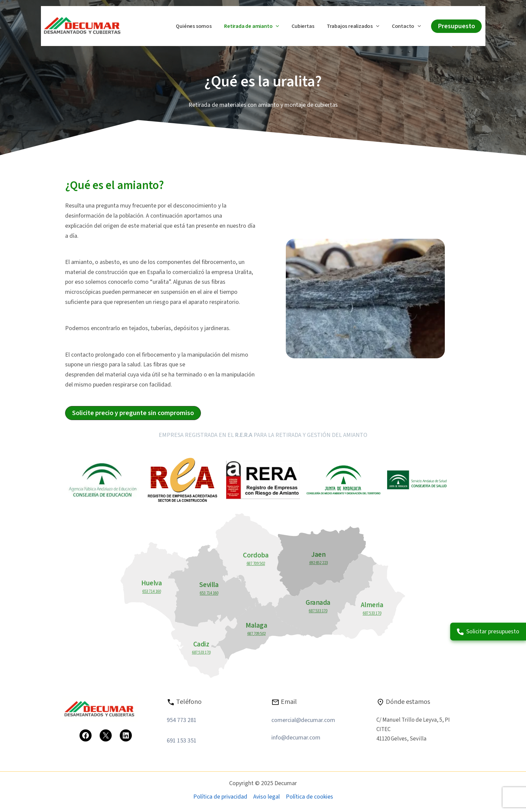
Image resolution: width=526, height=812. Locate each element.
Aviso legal (267, 797)
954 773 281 (182, 720)
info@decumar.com (296, 738)
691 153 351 (182, 741)
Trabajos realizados (356, 27)
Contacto (407, 27)
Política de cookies (309, 797)
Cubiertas (307, 26)
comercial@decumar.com (303, 720)
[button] (456, 26)
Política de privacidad (220, 797)
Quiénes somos (202, 26)
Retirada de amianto (258, 27)
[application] (282, 27)
